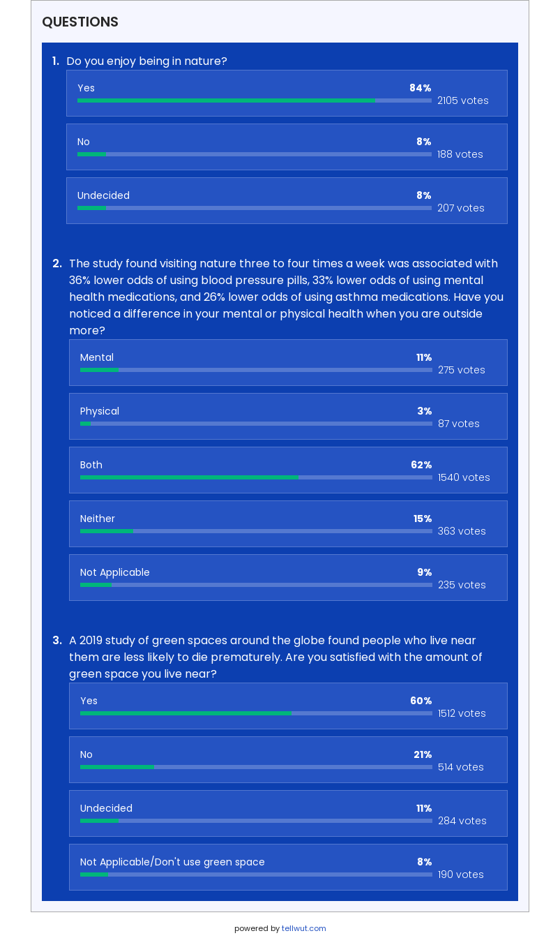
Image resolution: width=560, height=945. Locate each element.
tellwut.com (304, 928)
